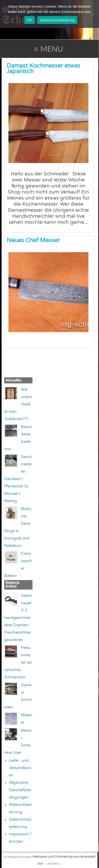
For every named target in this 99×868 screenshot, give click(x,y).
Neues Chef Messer (33, 240)
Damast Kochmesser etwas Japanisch (43, 68)
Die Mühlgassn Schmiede (18, 857)
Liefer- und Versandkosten (20, 768)
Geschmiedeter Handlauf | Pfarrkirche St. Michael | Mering (18, 479)
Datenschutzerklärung (57, 20)
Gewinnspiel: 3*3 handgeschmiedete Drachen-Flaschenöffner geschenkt (18, 618)
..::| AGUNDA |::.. (53, 864)
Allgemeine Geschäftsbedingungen (20, 790)
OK (29, 20)
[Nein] (92, 14)
